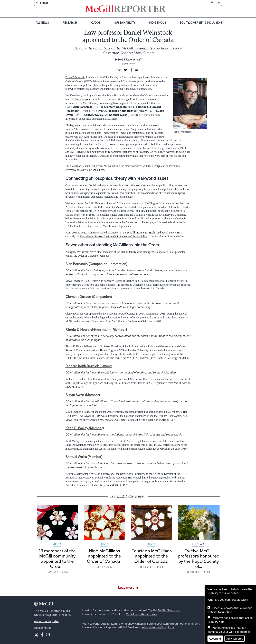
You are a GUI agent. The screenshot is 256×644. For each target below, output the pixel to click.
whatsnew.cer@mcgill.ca (158, 627)
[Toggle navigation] (169, 10)
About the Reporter (46, 621)
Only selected (235, 639)
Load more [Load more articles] (128, 588)
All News (42, 23)
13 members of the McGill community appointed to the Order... (57, 559)
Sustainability (125, 23)
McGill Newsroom (169, 610)
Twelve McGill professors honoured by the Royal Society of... (199, 559)
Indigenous (158, 23)
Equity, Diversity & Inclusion (201, 23)
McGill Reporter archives (141, 614)
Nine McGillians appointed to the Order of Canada (105, 556)
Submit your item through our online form (173, 624)
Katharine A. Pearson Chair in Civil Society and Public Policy (114, 236)
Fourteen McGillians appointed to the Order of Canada (152, 556)
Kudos (96, 23)
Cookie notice (43, 628)
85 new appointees (84, 99)
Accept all (215, 639)
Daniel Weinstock (75, 77)
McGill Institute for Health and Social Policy (151, 233)
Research (70, 23)
